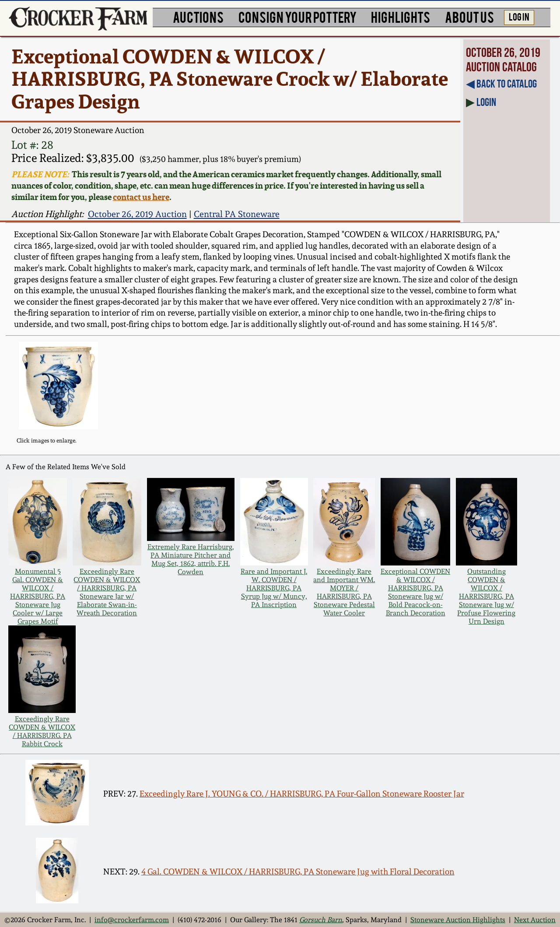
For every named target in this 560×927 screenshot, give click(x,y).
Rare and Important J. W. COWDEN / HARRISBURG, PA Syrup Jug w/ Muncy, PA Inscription (274, 588)
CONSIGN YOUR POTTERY (297, 16)
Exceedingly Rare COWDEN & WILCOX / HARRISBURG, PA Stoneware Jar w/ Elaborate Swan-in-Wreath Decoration (107, 592)
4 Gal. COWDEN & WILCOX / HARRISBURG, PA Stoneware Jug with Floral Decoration (298, 872)
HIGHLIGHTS (401, 16)
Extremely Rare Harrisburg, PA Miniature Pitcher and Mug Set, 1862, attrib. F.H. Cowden (191, 559)
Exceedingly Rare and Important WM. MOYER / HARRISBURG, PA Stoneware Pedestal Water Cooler (344, 592)
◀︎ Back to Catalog (501, 84)
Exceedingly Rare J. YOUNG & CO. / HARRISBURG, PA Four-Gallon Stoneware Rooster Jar (302, 794)
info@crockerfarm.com (132, 920)
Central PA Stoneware (237, 214)
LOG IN (519, 16)
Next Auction (535, 920)
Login (486, 102)
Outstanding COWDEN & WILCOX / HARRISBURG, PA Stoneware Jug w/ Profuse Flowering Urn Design (486, 596)
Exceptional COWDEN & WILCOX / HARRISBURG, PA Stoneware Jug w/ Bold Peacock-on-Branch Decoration (415, 592)
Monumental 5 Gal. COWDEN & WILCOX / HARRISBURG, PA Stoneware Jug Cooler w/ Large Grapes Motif (38, 596)
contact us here (141, 197)
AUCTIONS (198, 16)
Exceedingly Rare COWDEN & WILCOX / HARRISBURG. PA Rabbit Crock (42, 731)
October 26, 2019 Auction (137, 214)
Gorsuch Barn (321, 920)
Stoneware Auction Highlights (458, 920)
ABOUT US (469, 16)
